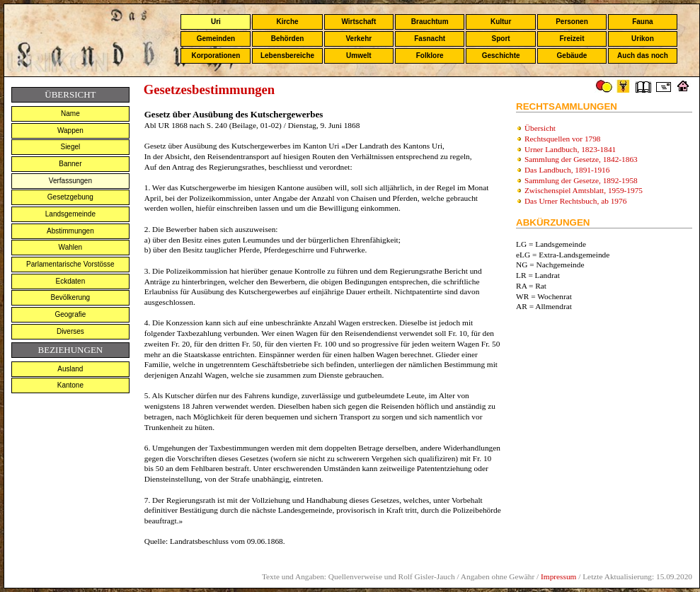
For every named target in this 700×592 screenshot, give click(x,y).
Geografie (70, 314)
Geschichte (501, 56)
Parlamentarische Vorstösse (70, 264)
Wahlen (71, 247)
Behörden (288, 39)
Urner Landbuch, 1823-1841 (570, 149)
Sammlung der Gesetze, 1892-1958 (581, 180)
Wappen (70, 130)
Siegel (70, 147)
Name (70, 114)
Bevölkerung (71, 297)
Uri (216, 22)
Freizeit (572, 39)
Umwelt (359, 56)
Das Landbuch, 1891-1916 (567, 170)
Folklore (430, 56)
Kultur (501, 22)
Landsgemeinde (70, 214)
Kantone (70, 385)
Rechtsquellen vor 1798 (563, 139)
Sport (501, 39)
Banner (70, 164)
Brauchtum (430, 22)
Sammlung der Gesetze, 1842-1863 (581, 159)
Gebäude (572, 56)
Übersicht (540, 128)
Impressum (558, 576)
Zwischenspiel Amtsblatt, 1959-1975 (584, 190)
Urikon (643, 39)
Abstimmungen (70, 231)
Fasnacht (430, 39)
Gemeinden (216, 39)
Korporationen (216, 56)
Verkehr (358, 39)
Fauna (642, 22)
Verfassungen (70, 181)
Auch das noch (643, 56)
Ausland (70, 369)
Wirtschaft (358, 22)
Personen (572, 22)
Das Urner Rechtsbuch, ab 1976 (575, 201)
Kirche (287, 22)
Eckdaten (71, 281)
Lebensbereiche (287, 56)
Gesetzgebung (70, 197)
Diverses (70, 331)
